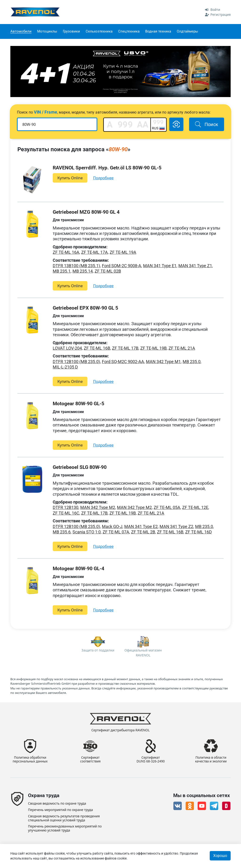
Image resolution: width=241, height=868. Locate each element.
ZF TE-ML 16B (97, 348)
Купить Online (70, 178)
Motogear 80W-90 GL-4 (78, 569)
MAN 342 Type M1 (163, 362)
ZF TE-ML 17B (125, 348)
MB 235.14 (83, 271)
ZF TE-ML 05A (167, 507)
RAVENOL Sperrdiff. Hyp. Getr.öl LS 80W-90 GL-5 (107, 168)
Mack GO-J (112, 526)
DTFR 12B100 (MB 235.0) (76, 362)
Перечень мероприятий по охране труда (60, 810)
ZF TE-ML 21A (182, 348)
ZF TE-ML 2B (143, 532)
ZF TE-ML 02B (108, 271)
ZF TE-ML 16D (199, 532)
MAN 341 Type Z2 (176, 526)
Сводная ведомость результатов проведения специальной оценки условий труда (64, 818)
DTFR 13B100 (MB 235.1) (76, 266)
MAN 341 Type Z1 (195, 266)
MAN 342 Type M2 (98, 507)
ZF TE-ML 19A (123, 252)
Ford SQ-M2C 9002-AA (123, 362)
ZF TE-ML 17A (94, 252)
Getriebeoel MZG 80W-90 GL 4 (86, 212)
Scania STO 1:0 (87, 532)
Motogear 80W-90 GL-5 (78, 404)
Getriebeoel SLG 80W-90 (80, 467)
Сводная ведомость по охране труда (57, 804)
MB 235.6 (62, 532)
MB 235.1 (62, 271)
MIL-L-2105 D (65, 367)
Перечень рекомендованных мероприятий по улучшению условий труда (65, 828)
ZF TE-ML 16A (66, 252)
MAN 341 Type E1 (160, 266)
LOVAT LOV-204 (67, 348)
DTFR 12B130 (66, 507)
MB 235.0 (192, 362)
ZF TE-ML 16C (66, 513)
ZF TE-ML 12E (195, 507)
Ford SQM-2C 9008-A (122, 266)
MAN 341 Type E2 (141, 526)
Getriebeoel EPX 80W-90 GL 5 (85, 308)
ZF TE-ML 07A (116, 532)
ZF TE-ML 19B (153, 348)
